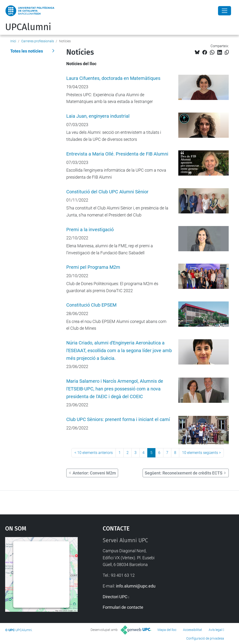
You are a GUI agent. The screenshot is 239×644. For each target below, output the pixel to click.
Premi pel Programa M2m (93, 267)
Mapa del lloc (167, 630)
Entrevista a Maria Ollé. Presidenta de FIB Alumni (117, 154)
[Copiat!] (227, 52)
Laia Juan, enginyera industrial (98, 116)
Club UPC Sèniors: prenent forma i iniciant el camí (118, 419)
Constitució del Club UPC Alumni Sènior (107, 192)
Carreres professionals (38, 41)
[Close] (225, 11)
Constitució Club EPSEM (91, 305)
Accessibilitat (193, 630)
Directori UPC (115, 597)
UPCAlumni (28, 27)
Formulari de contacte (123, 607)
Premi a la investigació (90, 230)
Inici (13, 41)
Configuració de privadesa (205, 638)
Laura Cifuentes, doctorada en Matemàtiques (113, 78)
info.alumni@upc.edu (136, 586)
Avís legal (215, 630)
